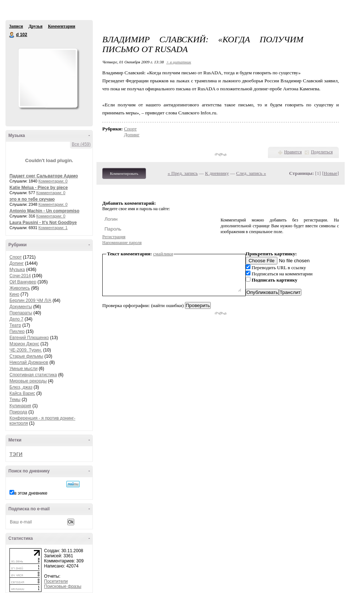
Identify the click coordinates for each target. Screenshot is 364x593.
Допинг (17, 263)
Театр (15, 325)
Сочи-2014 (20, 276)
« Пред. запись (183, 173)
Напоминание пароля (122, 243)
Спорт (16, 257)
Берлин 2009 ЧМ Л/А (30, 301)
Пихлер (17, 331)
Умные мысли (23, 369)
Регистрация (114, 237)
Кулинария (20, 406)
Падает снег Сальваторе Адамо (44, 176)
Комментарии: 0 (53, 181)
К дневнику (217, 173)
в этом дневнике (31, 493)
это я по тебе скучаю (32, 199)
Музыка (17, 270)
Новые (330, 173)
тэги (16, 454)
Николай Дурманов (29, 362)
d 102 (12, 35)
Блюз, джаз (21, 387)
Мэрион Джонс (24, 344)
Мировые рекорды (28, 381)
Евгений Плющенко (29, 338)
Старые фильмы (26, 356)
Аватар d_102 (48, 78)
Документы (21, 307)
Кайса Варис (22, 393)
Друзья (35, 26)
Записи (16, 26)
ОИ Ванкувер (23, 282)
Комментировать (124, 173)
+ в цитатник (179, 62)
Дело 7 (16, 319)
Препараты (21, 313)
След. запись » (251, 173)
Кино (14, 294)
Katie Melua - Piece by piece (39, 188)
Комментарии (62, 26)
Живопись (20, 288)
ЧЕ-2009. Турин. (26, 350)
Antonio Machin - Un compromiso (44, 211)
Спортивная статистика (33, 375)
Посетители (56, 581)
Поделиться (322, 152)
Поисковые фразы (63, 586)
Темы (15, 400)
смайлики (163, 254)
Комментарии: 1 (53, 228)
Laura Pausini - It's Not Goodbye (43, 223)
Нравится (293, 152)
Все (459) (81, 144)
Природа (18, 412)
